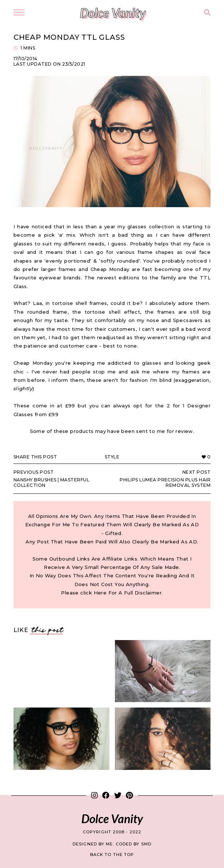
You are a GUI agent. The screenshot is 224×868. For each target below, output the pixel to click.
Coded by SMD (134, 844)
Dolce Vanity (113, 13)
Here (100, 593)
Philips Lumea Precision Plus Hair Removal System (165, 479)
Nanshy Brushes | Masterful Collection (59, 479)
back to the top (112, 855)
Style (112, 457)
